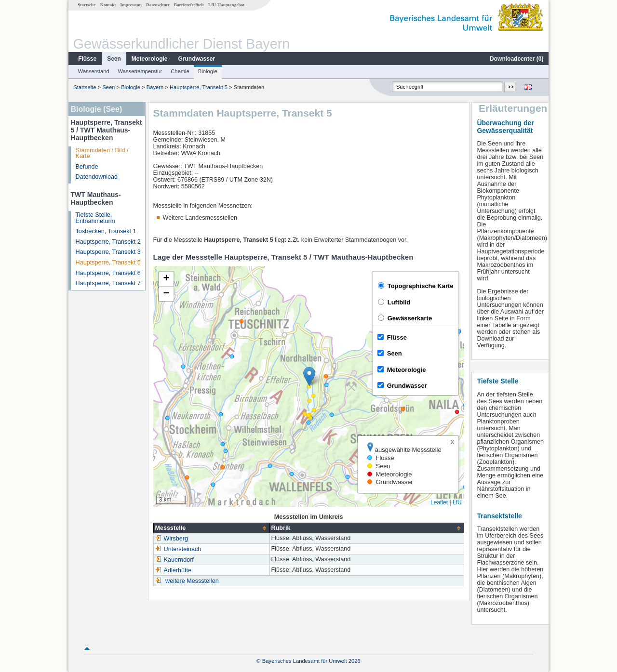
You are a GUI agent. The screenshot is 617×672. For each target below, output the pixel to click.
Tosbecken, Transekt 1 (106, 231)
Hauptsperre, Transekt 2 (108, 242)
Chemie (180, 71)
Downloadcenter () (516, 59)
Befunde (87, 167)
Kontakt (108, 5)
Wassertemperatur (140, 71)
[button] (309, 376)
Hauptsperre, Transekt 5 (199, 87)
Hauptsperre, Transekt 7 (108, 283)
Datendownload (97, 177)
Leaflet (439, 502)
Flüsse (87, 59)
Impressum (131, 5)
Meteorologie (150, 59)
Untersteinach (178, 549)
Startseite (87, 5)
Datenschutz (158, 5)
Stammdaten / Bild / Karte (102, 153)
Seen (114, 59)
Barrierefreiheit (189, 5)
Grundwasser (197, 59)
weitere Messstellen (192, 581)
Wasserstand (94, 71)
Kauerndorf (174, 560)
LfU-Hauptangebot (226, 5)
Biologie (208, 71)
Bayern (155, 87)
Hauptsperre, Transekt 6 (108, 273)
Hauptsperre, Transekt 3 (108, 252)
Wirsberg (172, 539)
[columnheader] (211, 528)
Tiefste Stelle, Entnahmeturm (96, 218)
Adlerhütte (173, 570)
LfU (457, 502)
